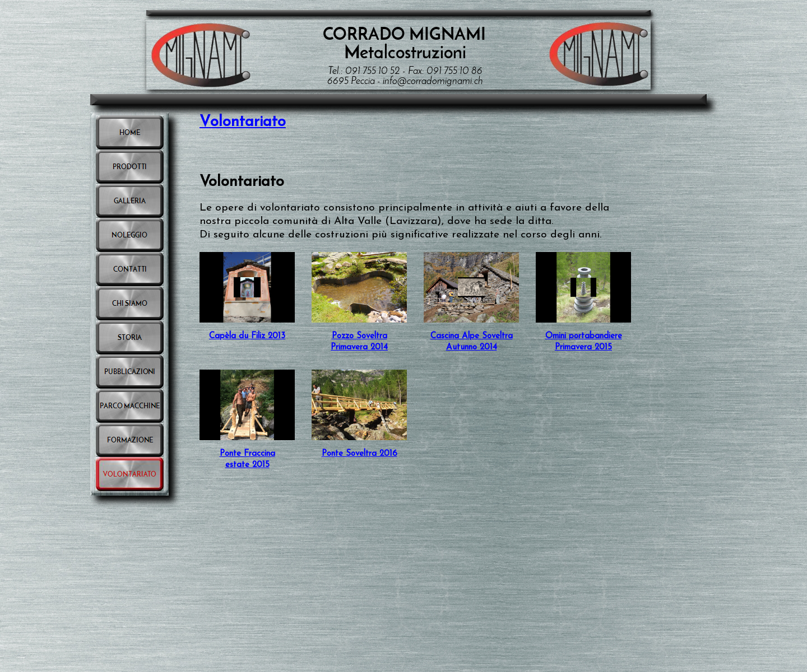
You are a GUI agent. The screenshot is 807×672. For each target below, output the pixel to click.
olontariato (248, 122)
